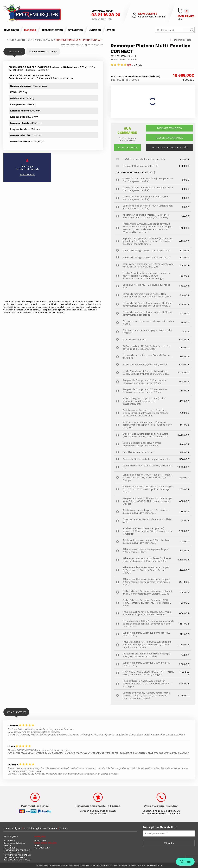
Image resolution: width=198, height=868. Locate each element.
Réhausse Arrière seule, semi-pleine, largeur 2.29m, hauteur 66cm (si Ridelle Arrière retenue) (146, 570)
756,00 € (184, 391)
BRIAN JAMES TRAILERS (40, 40)
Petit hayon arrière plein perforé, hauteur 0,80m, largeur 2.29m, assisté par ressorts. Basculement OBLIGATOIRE (146, 413)
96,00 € (185, 322)
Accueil (11, 40)
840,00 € (184, 365)
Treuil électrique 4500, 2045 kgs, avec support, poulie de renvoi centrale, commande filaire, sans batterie (148, 624)
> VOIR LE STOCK (127, 147)
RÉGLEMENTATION (52, 30)
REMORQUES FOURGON (14, 857)
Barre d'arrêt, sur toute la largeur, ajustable (146, 459)
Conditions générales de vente (41, 828)
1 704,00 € (184, 372)
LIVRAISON (95, 30)
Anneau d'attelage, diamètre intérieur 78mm (146, 257)
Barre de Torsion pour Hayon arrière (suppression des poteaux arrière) (142, 444)
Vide (180, 19)
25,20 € (185, 332)
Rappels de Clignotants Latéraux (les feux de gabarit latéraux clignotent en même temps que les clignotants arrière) (147, 241)
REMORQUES (11, 30)
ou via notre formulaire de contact (161, 814)
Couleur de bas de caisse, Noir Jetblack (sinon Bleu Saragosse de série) (148, 189)
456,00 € (184, 501)
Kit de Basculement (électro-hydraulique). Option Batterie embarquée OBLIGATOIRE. (146, 372)
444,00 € (184, 425)
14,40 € (186, 216)
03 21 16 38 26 (106, 15)
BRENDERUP (40, 841)
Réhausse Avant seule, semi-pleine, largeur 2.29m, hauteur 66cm (146, 551)
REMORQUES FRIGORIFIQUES (17, 860)
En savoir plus (153, 865)
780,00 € (184, 347)
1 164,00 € (184, 624)
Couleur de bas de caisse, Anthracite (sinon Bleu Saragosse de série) (146, 198)
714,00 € (185, 265)
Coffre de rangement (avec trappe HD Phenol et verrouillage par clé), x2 (147, 313)
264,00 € (184, 592)
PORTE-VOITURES (11, 853)
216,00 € (185, 295)
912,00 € (185, 313)
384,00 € (184, 582)
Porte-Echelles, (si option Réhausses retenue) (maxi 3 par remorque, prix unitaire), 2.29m (147, 592)
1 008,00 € (183, 467)
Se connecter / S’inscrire (152, 17)
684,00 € (184, 340)
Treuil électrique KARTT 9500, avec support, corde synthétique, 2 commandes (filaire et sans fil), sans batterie (147, 645)
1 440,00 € (184, 435)
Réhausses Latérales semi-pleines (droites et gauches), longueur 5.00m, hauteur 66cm (147, 560)
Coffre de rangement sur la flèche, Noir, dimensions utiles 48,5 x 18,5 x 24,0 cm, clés (147, 295)
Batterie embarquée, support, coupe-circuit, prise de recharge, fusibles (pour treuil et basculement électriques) (147, 695)
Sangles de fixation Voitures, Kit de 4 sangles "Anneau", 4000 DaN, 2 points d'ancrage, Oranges (147, 477)
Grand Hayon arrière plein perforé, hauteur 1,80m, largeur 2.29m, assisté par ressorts (145, 435)
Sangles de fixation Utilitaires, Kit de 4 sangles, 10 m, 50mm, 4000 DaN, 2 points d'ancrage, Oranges (148, 501)
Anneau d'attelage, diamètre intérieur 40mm (146, 251)
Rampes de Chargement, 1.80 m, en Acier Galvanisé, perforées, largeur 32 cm (145, 382)
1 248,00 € (184, 560)
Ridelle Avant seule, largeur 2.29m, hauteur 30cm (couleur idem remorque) (146, 511)
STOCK (111, 30)
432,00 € (184, 401)
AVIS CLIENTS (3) (16, 713)
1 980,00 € (183, 645)
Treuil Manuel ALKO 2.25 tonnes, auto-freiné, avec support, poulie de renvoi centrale (147, 613)
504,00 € (184, 459)
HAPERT (38, 845)
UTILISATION (76, 30)
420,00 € (184, 241)
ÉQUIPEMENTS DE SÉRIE (43, 52)
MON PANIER (186, 16)
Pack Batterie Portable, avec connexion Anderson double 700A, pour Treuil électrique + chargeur (147, 684)
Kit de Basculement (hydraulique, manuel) (145, 365)
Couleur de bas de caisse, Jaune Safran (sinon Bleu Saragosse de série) (148, 207)
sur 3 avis (126, 65)
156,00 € (185, 357)
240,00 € (184, 477)
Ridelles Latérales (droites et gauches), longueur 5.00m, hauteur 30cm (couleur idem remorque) (147, 531)
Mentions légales (12, 828)
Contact (64, 828)
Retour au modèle (180, 40)
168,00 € (185, 276)
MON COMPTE (148, 14)
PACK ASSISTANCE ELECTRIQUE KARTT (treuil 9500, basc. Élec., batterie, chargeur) (148, 673)
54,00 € (185, 655)
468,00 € (184, 304)
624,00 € (184, 382)
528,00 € (184, 684)
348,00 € (184, 452)
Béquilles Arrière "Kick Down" (138, 452)
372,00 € (184, 634)
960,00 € (184, 531)
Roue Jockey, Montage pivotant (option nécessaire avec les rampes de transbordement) (144, 401)
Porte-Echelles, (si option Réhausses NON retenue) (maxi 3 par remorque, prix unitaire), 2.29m (147, 603)
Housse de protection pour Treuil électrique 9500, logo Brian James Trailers (146, 655)
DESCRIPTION (14, 53)
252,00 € (184, 257)
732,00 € (184, 413)
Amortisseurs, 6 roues (134, 340)
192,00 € (185, 251)
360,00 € (184, 489)
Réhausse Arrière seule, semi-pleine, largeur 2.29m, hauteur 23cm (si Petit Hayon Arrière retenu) (146, 582)
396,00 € (184, 286)
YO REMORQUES (42, 848)
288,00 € (184, 511)
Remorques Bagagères (14, 843)
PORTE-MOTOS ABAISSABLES (17, 855)
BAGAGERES (9, 841)
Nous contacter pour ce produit (169, 147)
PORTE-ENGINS (10, 848)
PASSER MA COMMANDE (169, 138)
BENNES (7, 845)
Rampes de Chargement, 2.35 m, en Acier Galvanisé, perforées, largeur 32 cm (145, 391)
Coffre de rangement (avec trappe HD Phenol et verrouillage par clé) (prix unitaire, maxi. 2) (147, 304)
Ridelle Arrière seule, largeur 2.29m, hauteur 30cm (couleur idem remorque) (146, 541)
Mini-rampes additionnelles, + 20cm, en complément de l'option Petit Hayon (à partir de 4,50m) (147, 425)
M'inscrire (169, 843)
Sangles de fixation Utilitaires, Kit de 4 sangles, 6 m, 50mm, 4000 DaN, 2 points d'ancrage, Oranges (148, 489)
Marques (21, 40)
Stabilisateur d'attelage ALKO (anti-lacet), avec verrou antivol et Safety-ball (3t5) (148, 265)
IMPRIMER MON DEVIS (169, 128)
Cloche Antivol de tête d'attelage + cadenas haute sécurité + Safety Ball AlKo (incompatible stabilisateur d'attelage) (146, 276)
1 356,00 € (184, 695)
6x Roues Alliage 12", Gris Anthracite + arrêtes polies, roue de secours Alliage (147, 347)
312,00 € (185, 541)
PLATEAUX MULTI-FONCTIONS (17, 850)
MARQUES (30, 30)
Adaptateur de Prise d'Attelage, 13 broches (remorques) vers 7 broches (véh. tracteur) (146, 216)
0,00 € (186, 180)
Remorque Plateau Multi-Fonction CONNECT (79, 40)
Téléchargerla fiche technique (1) (27, 167)
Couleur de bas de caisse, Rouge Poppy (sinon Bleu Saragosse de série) (148, 180)
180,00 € (185, 228)
